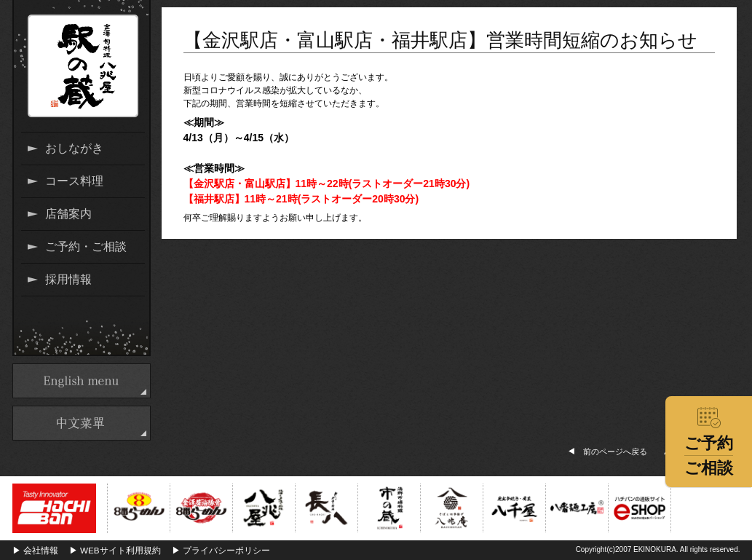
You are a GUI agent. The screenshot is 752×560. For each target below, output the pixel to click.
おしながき (74, 148)
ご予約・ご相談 (86, 247)
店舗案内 (68, 214)
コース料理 (74, 181)
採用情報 (68, 279)
